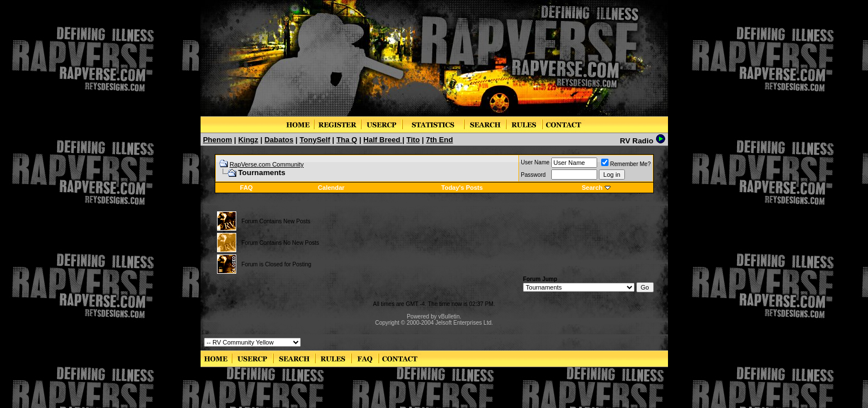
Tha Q (347, 140)
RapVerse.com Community (267, 164)
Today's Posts (462, 188)
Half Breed (383, 140)
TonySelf (315, 140)
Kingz (248, 140)
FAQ (247, 188)
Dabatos (279, 140)
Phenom (217, 140)
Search (592, 188)
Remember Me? (626, 164)
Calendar (331, 188)
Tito (413, 140)
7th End (440, 140)
